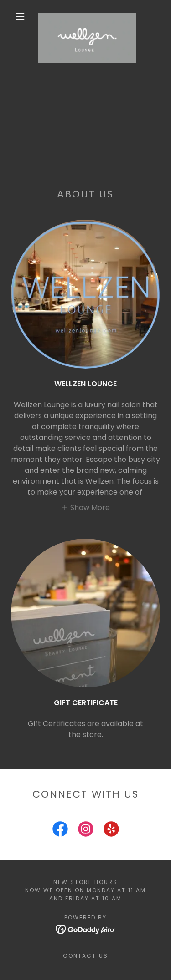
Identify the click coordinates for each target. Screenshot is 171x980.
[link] (87, 16)
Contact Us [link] (85, 956)
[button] (20, 16)
